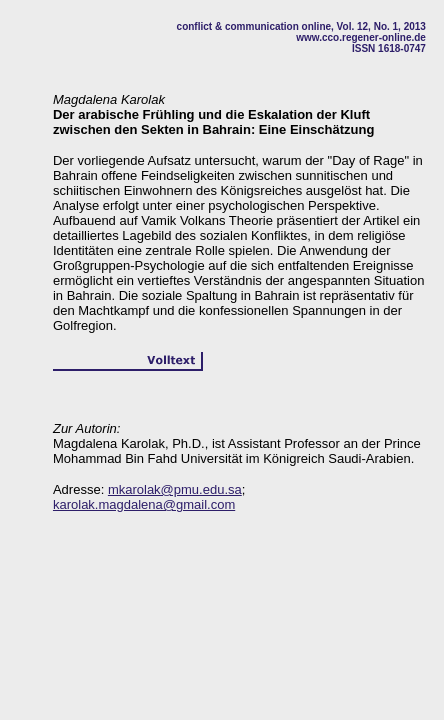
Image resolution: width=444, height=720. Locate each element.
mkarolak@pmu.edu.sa (175, 489)
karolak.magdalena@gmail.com (144, 504)
